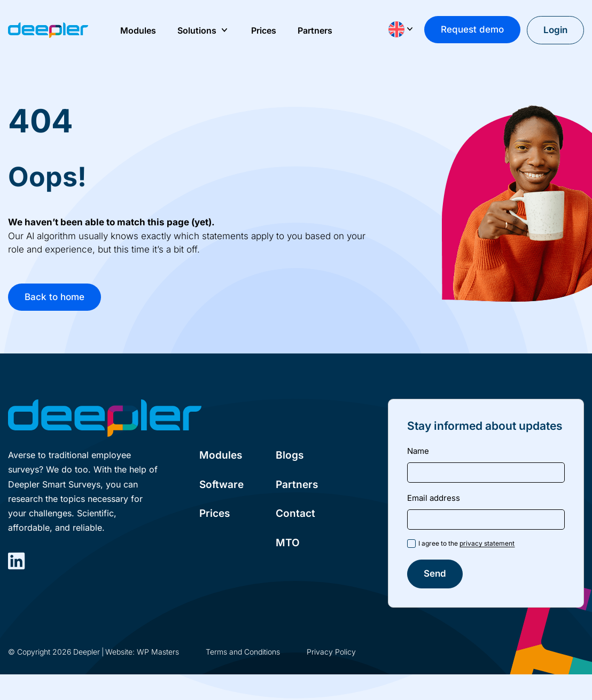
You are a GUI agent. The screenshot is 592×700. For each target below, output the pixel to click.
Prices (215, 513)
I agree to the (466, 543)
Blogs (290, 455)
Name (418, 451)
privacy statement (487, 543)
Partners (297, 485)
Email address (434, 498)
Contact (295, 513)
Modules (221, 455)
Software (221, 485)
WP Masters (158, 652)
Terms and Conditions (243, 652)
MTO (288, 543)
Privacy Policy (331, 652)
